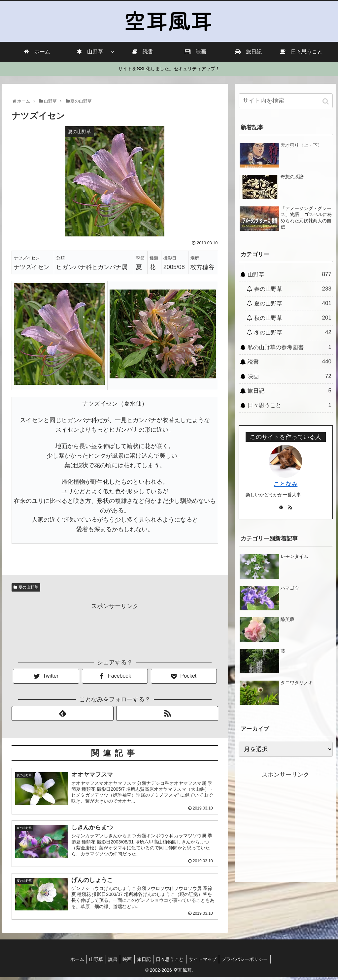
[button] (326, 101)
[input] (286, 101)
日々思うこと (289, 405)
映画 (289, 376)
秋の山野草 (293, 318)
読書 (289, 362)
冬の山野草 (293, 332)
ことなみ (286, 484)
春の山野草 (293, 289)
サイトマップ (207, 962)
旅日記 (289, 391)
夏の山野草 (28, 587)
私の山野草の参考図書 (289, 347)
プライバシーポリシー (251, 962)
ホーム (71, 962)
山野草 (289, 274)
